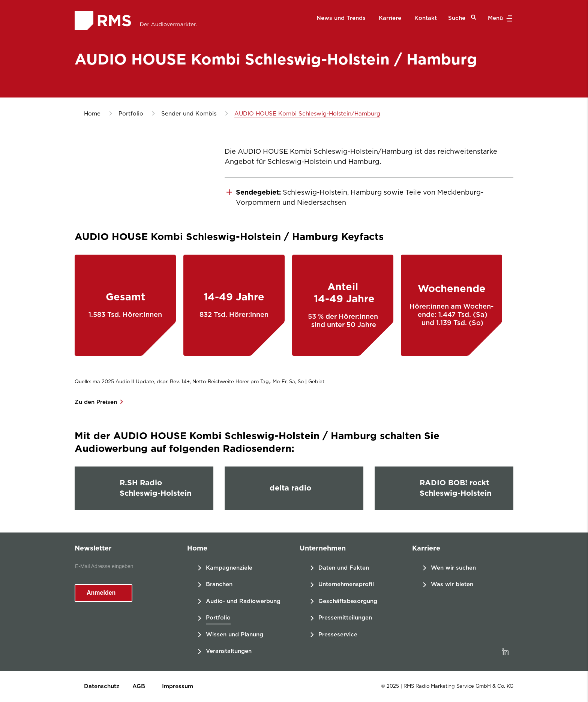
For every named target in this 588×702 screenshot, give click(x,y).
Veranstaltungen (229, 651)
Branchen (219, 584)
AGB (139, 686)
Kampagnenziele (229, 568)
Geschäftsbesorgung (348, 601)
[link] (505, 652)
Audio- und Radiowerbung (243, 601)
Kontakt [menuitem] (426, 18)
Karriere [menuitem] (390, 18)
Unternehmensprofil (346, 584)
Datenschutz (102, 686)
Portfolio (218, 618)
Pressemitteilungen (345, 618)
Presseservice (338, 635)
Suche (462, 18)
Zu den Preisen (97, 402)
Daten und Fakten (344, 568)
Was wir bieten (452, 584)
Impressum (178, 686)
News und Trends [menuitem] (341, 18)
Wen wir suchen (453, 568)
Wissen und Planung (235, 635)
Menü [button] (499, 18)
